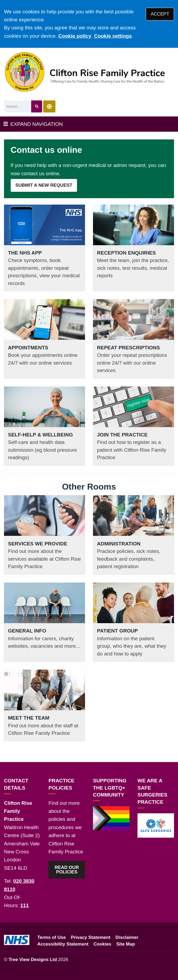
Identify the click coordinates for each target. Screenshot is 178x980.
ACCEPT (160, 14)
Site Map (126, 944)
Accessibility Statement (63, 944)
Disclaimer (127, 937)
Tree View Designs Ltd (33, 960)
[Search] (18, 106)
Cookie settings (113, 36)
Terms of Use (52, 937)
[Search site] (37, 106)
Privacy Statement (91, 937)
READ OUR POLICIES (67, 870)
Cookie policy (75, 36)
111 (25, 905)
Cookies (102, 944)
